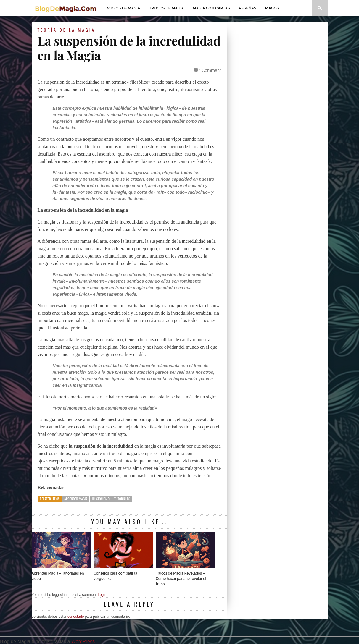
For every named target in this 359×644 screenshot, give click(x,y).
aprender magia (76, 499)
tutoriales (122, 499)
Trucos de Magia (167, 8)
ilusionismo (101, 499)
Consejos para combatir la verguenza (116, 576)
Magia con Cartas (211, 8)
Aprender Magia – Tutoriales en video (58, 576)
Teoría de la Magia (67, 30)
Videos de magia (124, 8)
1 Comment (210, 70)
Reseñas (248, 8)
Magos (272, 8)
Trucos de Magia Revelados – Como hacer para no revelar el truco (181, 579)
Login (102, 595)
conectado (76, 617)
